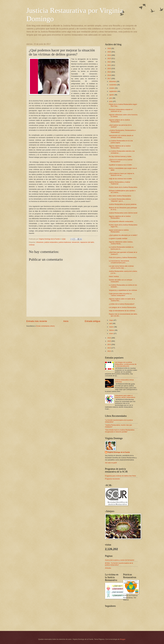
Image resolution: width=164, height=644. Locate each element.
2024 (109, 55)
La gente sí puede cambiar (118, 238)
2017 (109, 79)
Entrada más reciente (37, 321)
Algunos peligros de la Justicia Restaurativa (119, 121)
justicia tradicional (65, 242)
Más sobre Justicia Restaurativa (120, 196)
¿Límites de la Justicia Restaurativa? (122, 304)
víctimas (32, 245)
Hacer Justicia (114, 276)
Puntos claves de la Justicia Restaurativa (123, 187)
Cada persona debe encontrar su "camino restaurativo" (120, 294)
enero (112, 333)
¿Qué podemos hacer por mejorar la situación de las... (122, 174)
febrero (112, 330)
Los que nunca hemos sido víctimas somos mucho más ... (121, 267)
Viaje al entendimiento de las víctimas (122, 311)
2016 (109, 338)
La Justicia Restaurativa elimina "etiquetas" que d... (120, 200)
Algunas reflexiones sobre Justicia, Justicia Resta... (121, 243)
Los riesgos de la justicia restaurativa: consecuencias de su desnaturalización (126, 364)
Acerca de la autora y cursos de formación (120, 560)
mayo (111, 320)
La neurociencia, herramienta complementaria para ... (119, 262)
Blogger (123, 639)
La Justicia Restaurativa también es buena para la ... (121, 248)
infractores (40, 242)
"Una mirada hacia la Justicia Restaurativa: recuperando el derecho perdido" (120, 431)
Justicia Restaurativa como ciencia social (123, 213)
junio (111, 101)
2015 (109, 341)
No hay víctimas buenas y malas (120, 156)
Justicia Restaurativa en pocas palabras (123, 204)
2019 (109, 72)
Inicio (66, 321)
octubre (112, 88)
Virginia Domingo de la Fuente (119, 452)
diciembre (113, 81)
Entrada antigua (92, 321)
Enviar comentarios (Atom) (45, 326)
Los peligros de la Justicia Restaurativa (122, 307)
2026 (109, 48)
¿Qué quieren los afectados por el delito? (123, 235)
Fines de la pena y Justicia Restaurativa (123, 257)
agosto (112, 95)
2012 (109, 351)
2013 (109, 348)
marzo (112, 327)
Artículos (108, 568)
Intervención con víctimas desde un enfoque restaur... (121, 136)
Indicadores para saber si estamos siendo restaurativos (125, 396)
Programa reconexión (113, 479)
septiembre (113, 91)
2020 (109, 68)
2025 (109, 52)
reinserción (76, 242)
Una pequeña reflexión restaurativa (121, 221)
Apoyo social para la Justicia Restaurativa (119, 231)
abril (111, 323)
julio (111, 98)
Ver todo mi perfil (111, 463)
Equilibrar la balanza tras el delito (120, 165)
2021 (109, 65)
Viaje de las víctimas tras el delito (120, 179)
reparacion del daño (87, 242)
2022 (109, 62)
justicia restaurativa (51, 242)
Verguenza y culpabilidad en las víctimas (123, 290)
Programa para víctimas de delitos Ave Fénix (120, 476)
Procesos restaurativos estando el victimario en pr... (121, 110)
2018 (109, 75)
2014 (109, 344)
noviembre (113, 85)
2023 (109, 58)
